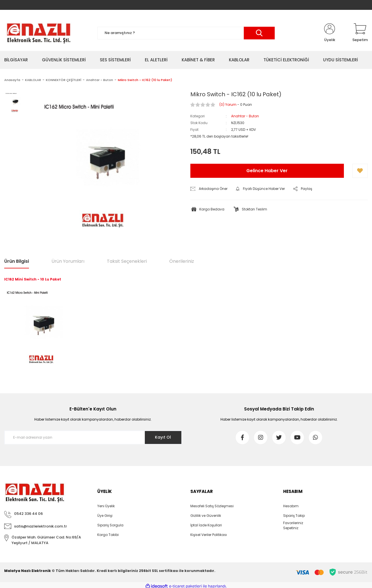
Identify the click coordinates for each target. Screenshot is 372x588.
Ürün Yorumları (68, 261)
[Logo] (38, 33)
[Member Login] (330, 33)
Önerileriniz (182, 261)
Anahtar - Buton (245, 116)
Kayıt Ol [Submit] (163, 437)
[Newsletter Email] (93, 437)
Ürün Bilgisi (17, 261)
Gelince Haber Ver (267, 171)
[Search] (186, 33)
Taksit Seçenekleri (127, 261)
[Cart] (360, 33)
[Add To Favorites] (360, 171)
